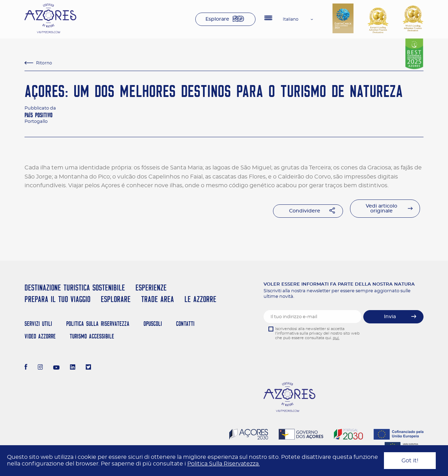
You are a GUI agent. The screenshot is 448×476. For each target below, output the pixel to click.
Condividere (305, 211)
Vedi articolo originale (381, 209)
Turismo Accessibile (92, 336)
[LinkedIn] (73, 368)
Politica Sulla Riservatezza (98, 324)
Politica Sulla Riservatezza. (223, 464)
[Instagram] (40, 368)
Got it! (410, 461)
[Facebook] (26, 368)
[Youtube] (56, 368)
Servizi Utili (38, 324)
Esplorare (217, 19)
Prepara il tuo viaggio (57, 299)
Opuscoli (153, 324)
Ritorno (44, 63)
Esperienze (151, 288)
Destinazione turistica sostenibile (75, 288)
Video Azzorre (40, 336)
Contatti (185, 324)
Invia (390, 317)
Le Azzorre (200, 299)
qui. (336, 338)
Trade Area (157, 299)
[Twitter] (88, 368)
